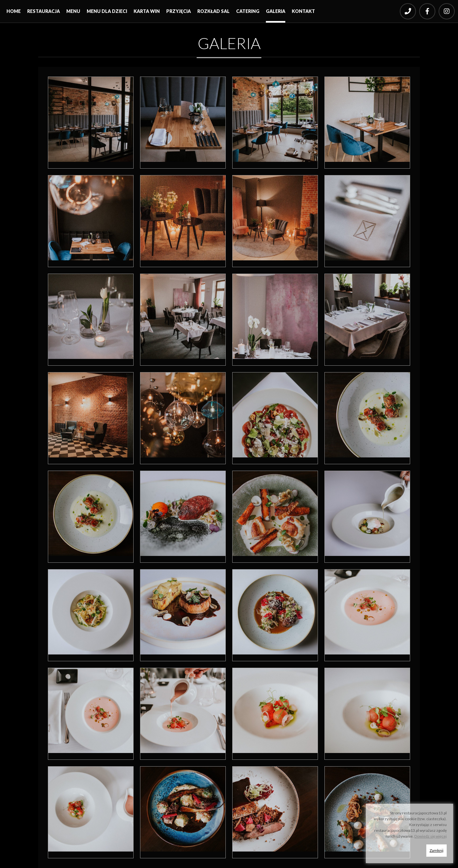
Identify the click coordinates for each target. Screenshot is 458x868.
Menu (73, 11)
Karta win (147, 11)
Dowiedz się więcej (431, 836)
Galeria (276, 11)
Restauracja (44, 11)
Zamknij (436, 850)
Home (14, 11)
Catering (248, 11)
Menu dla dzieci (107, 11)
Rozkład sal (213, 11)
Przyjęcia (179, 11)
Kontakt (303, 11)
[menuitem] (14, 13)
